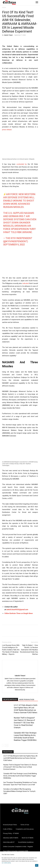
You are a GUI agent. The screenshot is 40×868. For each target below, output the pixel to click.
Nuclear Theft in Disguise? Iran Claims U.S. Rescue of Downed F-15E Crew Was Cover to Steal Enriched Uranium (24, 723)
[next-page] (7, 745)
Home (4, 7)
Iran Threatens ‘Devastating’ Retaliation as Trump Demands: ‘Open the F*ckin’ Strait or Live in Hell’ (20, 784)
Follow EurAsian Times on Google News (19, 613)
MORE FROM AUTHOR (27, 700)
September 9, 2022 (14, 245)
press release (7, 130)
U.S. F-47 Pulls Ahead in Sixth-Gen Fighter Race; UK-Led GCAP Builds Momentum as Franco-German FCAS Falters (21, 758)
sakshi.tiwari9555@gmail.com (17, 610)
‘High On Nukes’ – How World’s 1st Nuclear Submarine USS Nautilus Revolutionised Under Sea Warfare (29, 650)
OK (37, 865)
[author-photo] (20, 673)
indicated (25, 283)
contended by (22, 164)
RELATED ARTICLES (10, 700)
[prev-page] (3, 745)
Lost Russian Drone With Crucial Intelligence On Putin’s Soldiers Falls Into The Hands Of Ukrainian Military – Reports (11, 650)
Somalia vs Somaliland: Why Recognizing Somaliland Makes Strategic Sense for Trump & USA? (19, 791)
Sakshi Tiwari (8, 35)
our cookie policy (6, 863)
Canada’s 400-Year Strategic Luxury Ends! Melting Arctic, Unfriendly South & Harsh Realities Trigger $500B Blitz (20, 776)
